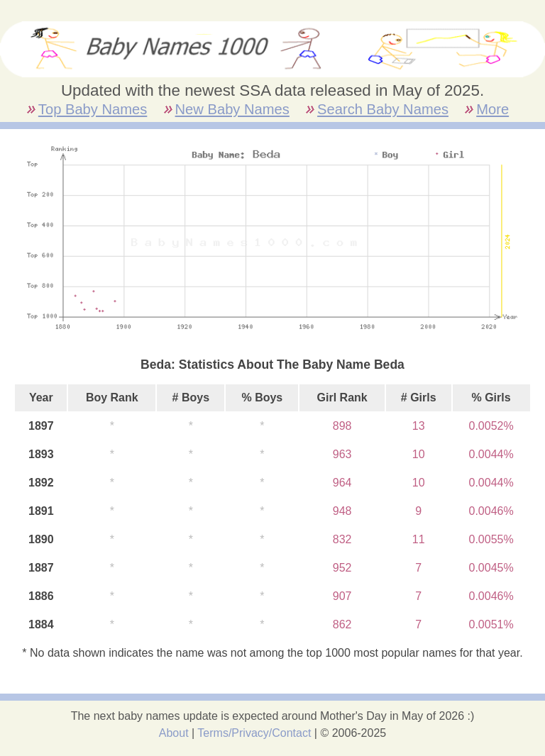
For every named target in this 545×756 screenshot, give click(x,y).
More (492, 109)
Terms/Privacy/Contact (254, 733)
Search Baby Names (383, 109)
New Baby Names (232, 109)
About (174, 733)
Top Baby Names (93, 109)
